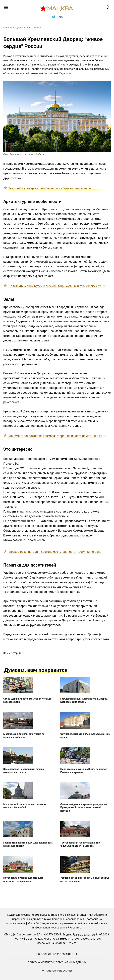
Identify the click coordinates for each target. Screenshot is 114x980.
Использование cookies (57, 971)
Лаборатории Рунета (63, 943)
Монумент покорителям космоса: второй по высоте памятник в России (59, 436)
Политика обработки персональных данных (57, 962)
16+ (13, 935)
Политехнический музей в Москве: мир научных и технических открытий (60, 286)
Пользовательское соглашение (57, 954)
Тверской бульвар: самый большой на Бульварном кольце (50, 188)
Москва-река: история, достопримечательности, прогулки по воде (55, 552)
